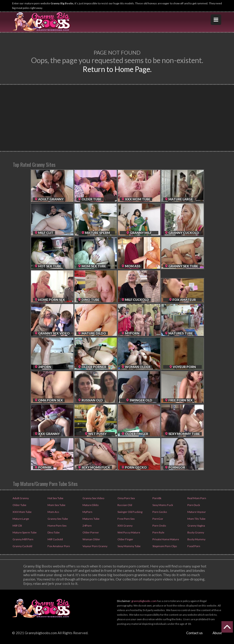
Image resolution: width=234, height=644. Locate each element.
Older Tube (19, 505)
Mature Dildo (90, 505)
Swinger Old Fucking (130, 512)
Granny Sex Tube (57, 519)
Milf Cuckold (55, 539)
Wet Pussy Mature (129, 532)
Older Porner (90, 532)
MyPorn (87, 512)
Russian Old (125, 505)
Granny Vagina (196, 526)
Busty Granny (195, 532)
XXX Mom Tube (22, 512)
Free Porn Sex (126, 519)
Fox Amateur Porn (58, 546)
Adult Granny (20, 498)
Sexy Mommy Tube (129, 546)
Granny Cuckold (22, 546)
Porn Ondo (159, 526)
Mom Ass (53, 512)
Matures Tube (91, 519)
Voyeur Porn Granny (95, 546)
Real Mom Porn (197, 498)
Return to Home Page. (117, 69)
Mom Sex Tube (56, 505)
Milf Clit (17, 526)
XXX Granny (125, 526)
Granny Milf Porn (23, 539)
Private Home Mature (165, 539)
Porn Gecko (159, 512)
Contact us (194, 633)
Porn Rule (158, 532)
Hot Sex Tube (55, 498)
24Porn (87, 526)
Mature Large (21, 519)
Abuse (217, 633)
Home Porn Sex (57, 526)
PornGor (158, 519)
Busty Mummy (196, 539)
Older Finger (125, 539)
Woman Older (91, 539)
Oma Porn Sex (126, 498)
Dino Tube (53, 532)
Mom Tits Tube (196, 519)
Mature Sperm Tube (24, 532)
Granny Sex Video (93, 498)
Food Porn (194, 546)
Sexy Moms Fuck (162, 505)
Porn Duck (193, 505)
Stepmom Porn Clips (165, 546)
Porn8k (157, 498)
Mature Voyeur (196, 512)
